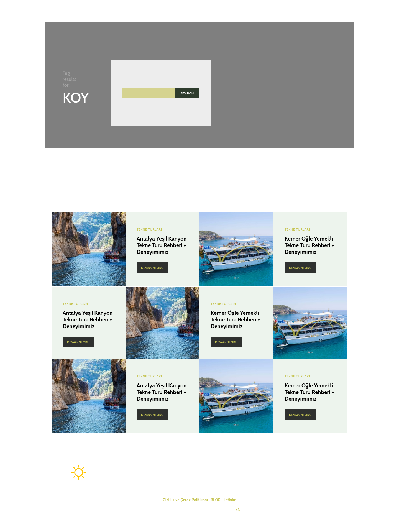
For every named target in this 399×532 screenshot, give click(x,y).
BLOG (215, 500)
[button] (343, 11)
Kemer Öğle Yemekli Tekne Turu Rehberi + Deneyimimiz (309, 245)
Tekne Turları (149, 229)
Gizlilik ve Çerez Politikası (185, 500)
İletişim (230, 500)
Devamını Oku (152, 268)
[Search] (187, 93)
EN (238, 510)
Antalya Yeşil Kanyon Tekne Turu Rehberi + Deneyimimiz (162, 245)
